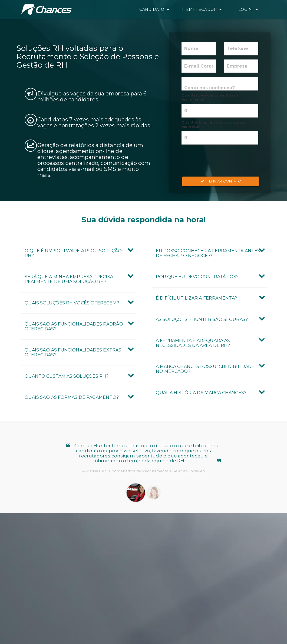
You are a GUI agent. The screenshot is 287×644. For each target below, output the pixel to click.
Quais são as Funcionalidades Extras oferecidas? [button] (73, 352)
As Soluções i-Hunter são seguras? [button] (202, 319)
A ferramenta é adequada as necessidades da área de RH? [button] (193, 343)
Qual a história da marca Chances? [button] (201, 393)
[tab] (78, 253)
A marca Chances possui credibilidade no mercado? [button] (205, 369)
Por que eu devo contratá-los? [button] (197, 277)
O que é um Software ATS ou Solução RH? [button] (73, 253)
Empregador (221, 9)
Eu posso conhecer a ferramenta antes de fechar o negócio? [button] (208, 253)
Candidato (181, 9)
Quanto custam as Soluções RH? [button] (67, 376)
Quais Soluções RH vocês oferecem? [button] (72, 303)
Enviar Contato (221, 181)
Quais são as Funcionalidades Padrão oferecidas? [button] (74, 326)
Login (257, 9)
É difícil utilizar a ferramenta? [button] (196, 298)
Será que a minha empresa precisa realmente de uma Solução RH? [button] (69, 279)
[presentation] (223, 161)
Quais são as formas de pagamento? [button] (72, 397)
